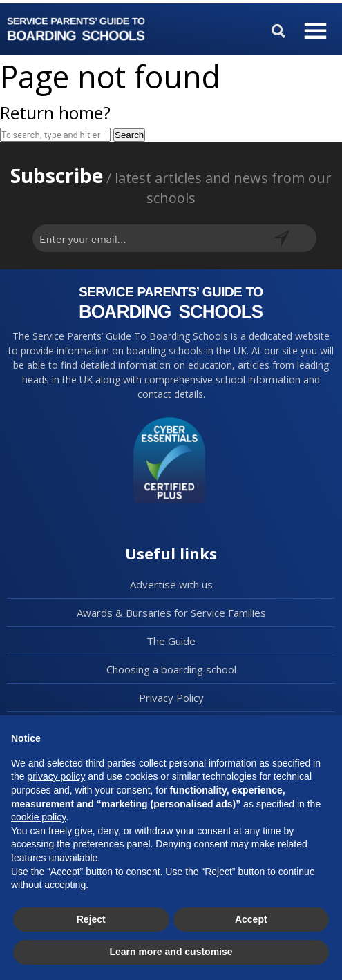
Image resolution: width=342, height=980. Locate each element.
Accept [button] (251, 919)
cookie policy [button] (38, 817)
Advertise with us (171, 584)
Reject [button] (91, 919)
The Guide (171, 641)
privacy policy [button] (56, 776)
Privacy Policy (171, 698)
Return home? (55, 113)
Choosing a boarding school (171, 669)
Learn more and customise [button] (171, 952)
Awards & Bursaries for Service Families (171, 613)
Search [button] (129, 135)
